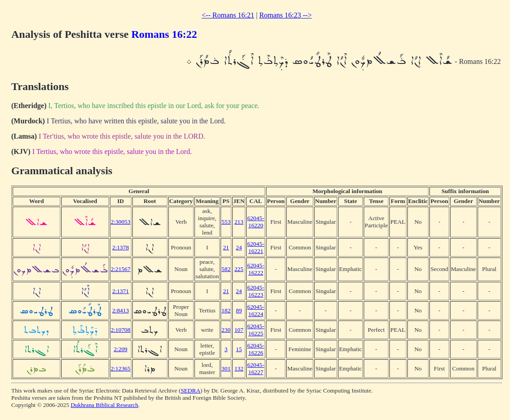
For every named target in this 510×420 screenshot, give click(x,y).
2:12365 (121, 368)
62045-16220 (256, 222)
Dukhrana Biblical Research (104, 405)
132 (239, 368)
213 (239, 222)
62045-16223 (256, 291)
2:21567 (121, 269)
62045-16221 (256, 247)
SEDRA (190, 391)
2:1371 (120, 291)
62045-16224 (256, 310)
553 (226, 222)
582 (226, 269)
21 (226, 247)
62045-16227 (256, 368)
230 (226, 330)
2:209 (121, 349)
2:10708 (121, 330)
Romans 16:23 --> (286, 15)
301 (226, 368)
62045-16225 (256, 330)
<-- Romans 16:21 (228, 15)
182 (226, 310)
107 (239, 330)
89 (239, 310)
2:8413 (120, 310)
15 (239, 349)
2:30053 (121, 222)
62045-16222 (256, 269)
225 (239, 269)
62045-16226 (256, 349)
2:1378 (120, 247)
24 (239, 247)
